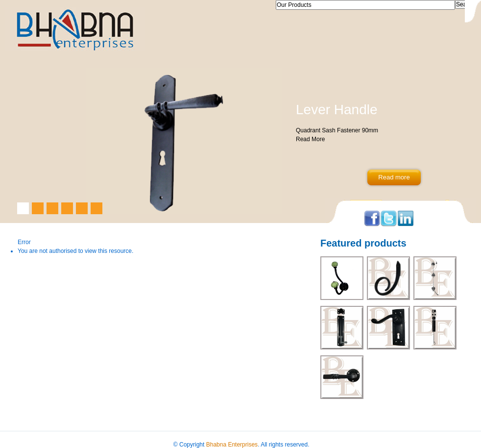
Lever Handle (337, 110)
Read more (394, 177)
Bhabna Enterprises (232, 445)
